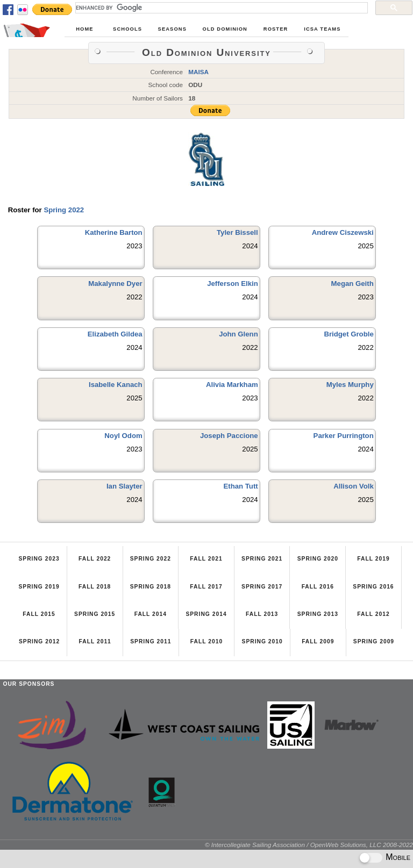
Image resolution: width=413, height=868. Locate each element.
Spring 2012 (39, 641)
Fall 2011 (95, 641)
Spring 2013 (318, 614)
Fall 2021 (206, 559)
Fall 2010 (206, 641)
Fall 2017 (206, 587)
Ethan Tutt (240, 486)
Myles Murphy (350, 385)
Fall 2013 (262, 614)
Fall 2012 (373, 614)
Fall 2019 (373, 559)
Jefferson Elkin (233, 284)
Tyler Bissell (237, 232)
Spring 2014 (206, 614)
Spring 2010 (262, 641)
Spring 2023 (39, 559)
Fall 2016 (318, 587)
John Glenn (238, 334)
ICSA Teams (322, 29)
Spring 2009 (374, 641)
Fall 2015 (39, 614)
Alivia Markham (232, 385)
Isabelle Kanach (116, 385)
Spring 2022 (64, 210)
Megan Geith (353, 284)
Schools (127, 29)
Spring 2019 (39, 587)
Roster (276, 29)
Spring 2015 (95, 614)
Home (84, 29)
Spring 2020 (318, 559)
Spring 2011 (151, 641)
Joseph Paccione (229, 436)
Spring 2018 (151, 587)
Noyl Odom (123, 436)
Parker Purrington (344, 436)
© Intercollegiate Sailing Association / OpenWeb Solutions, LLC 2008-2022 (309, 845)
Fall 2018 (95, 587)
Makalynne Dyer (115, 284)
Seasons (172, 29)
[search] (220, 8)
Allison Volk (354, 486)
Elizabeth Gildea (115, 334)
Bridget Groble (348, 334)
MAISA (198, 72)
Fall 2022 (95, 559)
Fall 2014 (151, 614)
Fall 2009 (318, 641)
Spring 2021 (262, 559)
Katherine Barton (114, 232)
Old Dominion (225, 29)
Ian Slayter (124, 486)
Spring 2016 (373, 587)
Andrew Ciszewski (343, 232)
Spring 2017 (262, 587)
